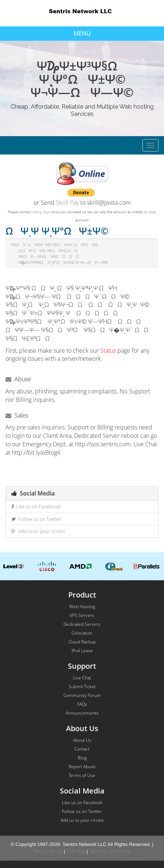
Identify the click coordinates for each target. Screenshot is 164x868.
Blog (82, 758)
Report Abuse (82, 767)
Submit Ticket (82, 687)
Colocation (82, 633)
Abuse (18, 379)
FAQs (82, 704)
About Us (82, 740)
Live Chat (82, 678)
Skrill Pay (67, 203)
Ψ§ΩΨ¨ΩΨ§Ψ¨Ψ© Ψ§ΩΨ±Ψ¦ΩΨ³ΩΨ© (54, 245)
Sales (17, 415)
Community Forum (82, 695)
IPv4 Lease (82, 651)
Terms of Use (82, 775)
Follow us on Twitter (82, 811)
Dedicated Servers (82, 624)
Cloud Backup (82, 642)
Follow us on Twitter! (37, 519)
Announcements (82, 713)
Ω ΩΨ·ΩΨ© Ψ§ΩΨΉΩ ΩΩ (50, 250)
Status (108, 351)
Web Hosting (82, 606)
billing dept (41, 212)
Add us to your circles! (38, 531)
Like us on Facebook (82, 802)
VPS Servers (82, 615)
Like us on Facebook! (36, 506)
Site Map (76, 851)
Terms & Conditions (110, 851)
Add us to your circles (82, 820)
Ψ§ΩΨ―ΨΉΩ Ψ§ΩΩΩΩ (50, 256)
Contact (82, 749)
